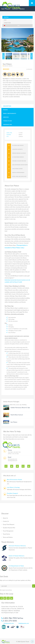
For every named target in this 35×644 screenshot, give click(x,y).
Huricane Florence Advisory (17, 546)
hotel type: (9, 133)
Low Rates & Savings (13, 487)
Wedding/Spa (8, 125)
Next (31, 56)
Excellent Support (12, 493)
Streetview (7, 23)
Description (7, 106)
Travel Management (8, 531)
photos (6, 17)
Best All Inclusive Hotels (15, 479)
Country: (9, 135)
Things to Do (8, 121)
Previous (3, 56)
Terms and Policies (8, 537)
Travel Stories (6, 534)
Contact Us (6, 521)
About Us (5, 518)
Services (6, 117)
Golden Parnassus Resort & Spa (20, 408)
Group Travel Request (9, 524)
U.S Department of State (16, 566)
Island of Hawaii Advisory (17, 556)
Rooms (5, 110)
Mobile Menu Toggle (32, 3)
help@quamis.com (13, 461)
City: (8, 137)
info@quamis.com (13, 459)
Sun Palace (14, 422)
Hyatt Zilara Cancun (17, 415)
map (5, 20)
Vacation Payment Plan (9, 528)
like (12, 26)
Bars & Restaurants (10, 113)
